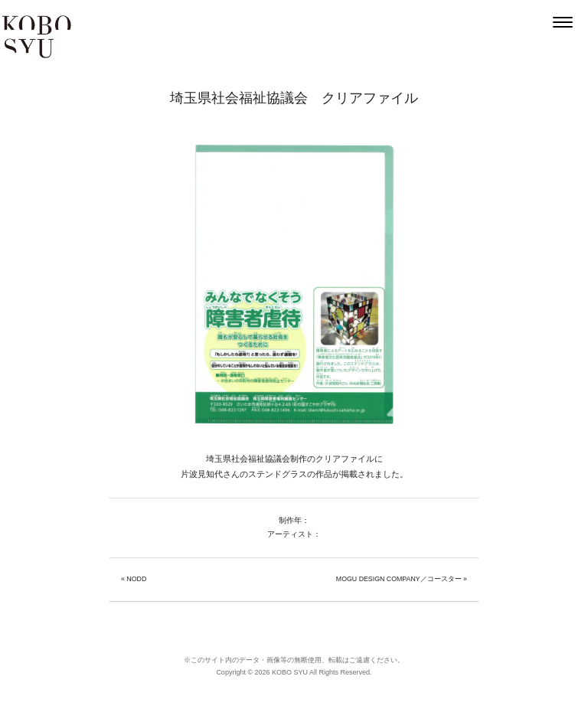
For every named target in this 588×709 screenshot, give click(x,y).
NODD (136, 579)
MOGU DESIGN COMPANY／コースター (399, 579)
